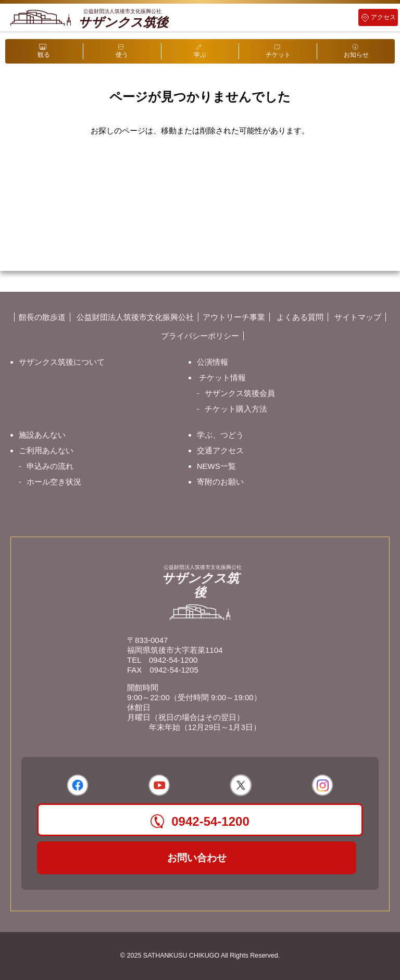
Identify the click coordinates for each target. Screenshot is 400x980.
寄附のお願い (220, 482)
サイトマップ (358, 317)
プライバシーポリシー (200, 336)
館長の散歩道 (42, 317)
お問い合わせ (197, 858)
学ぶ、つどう (220, 435)
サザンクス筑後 (123, 19)
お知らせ (356, 55)
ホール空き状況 (54, 482)
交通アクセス (220, 450)
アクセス (383, 17)
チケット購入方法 (236, 409)
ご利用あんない (46, 450)
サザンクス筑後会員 (240, 393)
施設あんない (42, 435)
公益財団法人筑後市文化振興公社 (135, 317)
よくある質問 (300, 317)
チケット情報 (222, 377)
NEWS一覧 (216, 466)
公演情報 (213, 362)
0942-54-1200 (173, 660)
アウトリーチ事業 (234, 317)
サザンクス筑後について (62, 362)
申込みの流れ (50, 466)
